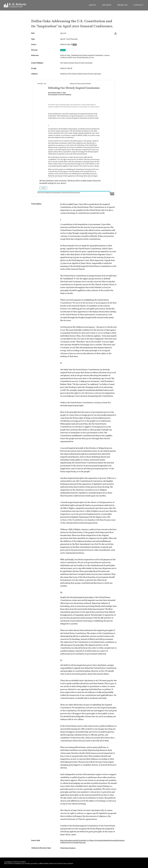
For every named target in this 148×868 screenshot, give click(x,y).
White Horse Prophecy (68, 848)
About (92, 5)
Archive (107, 5)
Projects (122, 5)
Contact (138, 5)
